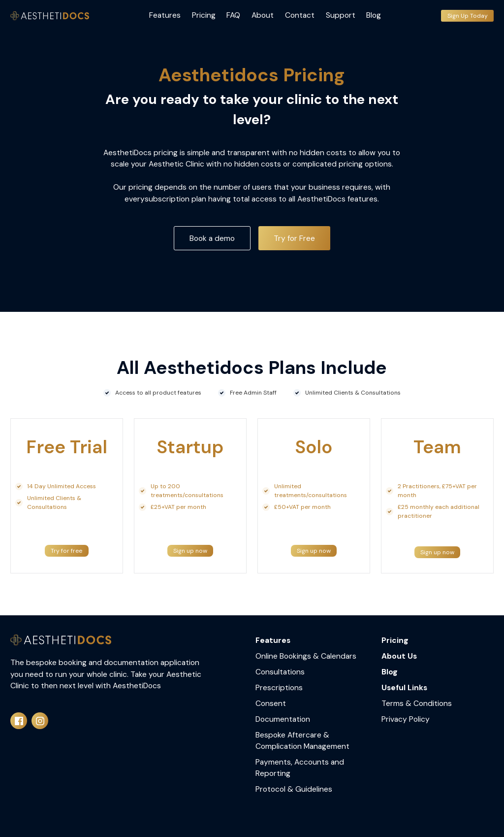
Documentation (283, 719)
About (263, 15)
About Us (399, 656)
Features (165, 15)
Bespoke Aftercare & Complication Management (302, 740)
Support (341, 15)
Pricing (204, 15)
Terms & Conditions (417, 703)
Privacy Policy (406, 719)
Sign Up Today (468, 16)
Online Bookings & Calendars (306, 656)
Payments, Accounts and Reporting (300, 768)
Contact (300, 15)
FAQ (233, 15)
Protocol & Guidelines (294, 789)
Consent (271, 703)
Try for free (66, 551)
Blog (374, 15)
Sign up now (190, 551)
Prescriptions (279, 687)
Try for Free (294, 238)
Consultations (280, 672)
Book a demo (212, 238)
